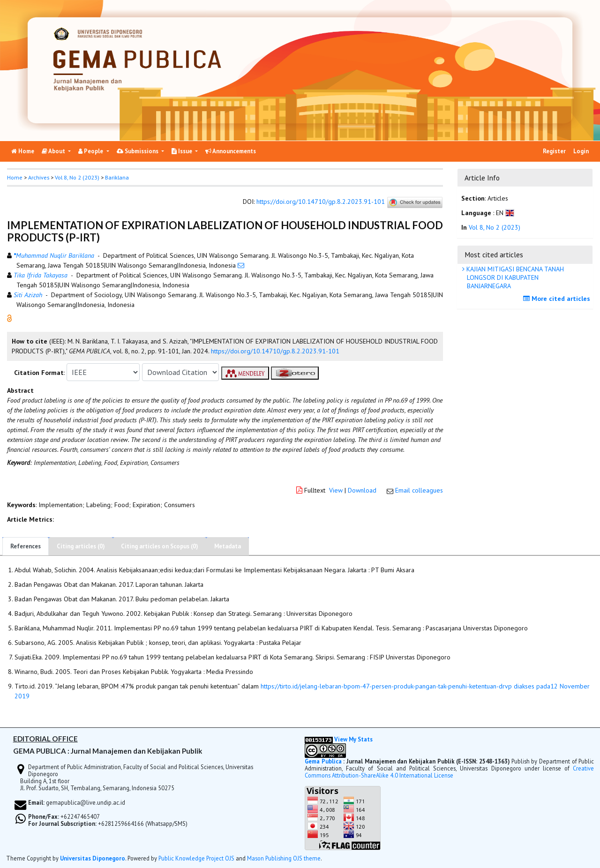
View (336, 490)
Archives (39, 177)
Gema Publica (323, 761)
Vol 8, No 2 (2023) (77, 177)
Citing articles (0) (81, 546)
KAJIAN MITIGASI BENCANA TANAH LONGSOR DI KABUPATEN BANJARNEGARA (514, 277)
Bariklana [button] (117, 177)
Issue (183, 151)
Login (581, 151)
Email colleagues (419, 490)
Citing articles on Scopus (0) (160, 546)
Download (362, 490)
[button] (9, 318)
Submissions (138, 151)
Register (554, 151)
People (91, 151)
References (26, 546)
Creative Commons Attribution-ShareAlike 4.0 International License (449, 772)
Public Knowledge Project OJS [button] (196, 858)
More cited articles (558, 299)
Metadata (228, 546)
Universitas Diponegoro (93, 858)
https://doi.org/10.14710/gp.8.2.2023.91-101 (321, 202)
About (54, 151)
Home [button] (15, 177)
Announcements (231, 151)
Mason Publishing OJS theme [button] (284, 858)
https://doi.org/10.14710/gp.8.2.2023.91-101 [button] (275, 351)
